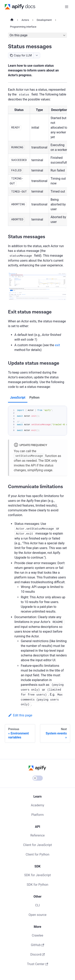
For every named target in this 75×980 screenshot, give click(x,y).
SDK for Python (38, 885)
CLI (37, 905)
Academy (37, 805)
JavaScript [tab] (18, 397)
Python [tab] (34, 397)
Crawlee (37, 935)
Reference (38, 835)
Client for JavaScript (38, 845)
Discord (38, 954)
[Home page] (12, 20)
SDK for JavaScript (37, 875)
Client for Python (37, 854)
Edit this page (20, 715)
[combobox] (37, 55)
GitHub (37, 945)
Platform (37, 815)
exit (57, 345)
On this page (18, 35)
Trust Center (37, 964)
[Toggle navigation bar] (67, 7)
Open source (38, 915)
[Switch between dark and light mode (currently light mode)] (38, 778)
